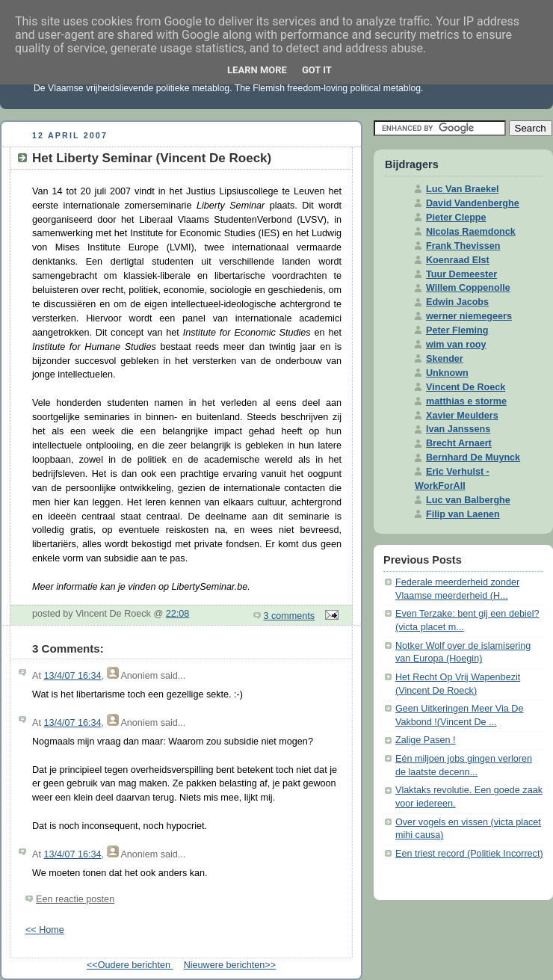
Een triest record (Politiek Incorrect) (469, 854)
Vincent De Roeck (466, 387)
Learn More (257, 70)
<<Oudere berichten (130, 965)
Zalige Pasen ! (426, 740)
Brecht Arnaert (459, 443)
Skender (445, 359)
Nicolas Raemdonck (471, 232)
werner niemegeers (469, 316)
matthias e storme (466, 401)
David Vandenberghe (473, 203)
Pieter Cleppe (456, 218)
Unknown (447, 373)
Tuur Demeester (461, 274)
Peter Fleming (457, 330)
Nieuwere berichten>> (230, 965)
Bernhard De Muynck (473, 457)
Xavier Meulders (462, 416)
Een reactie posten (75, 899)
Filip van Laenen (463, 514)
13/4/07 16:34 (72, 676)
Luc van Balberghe (468, 500)
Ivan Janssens (458, 429)
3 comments (290, 616)
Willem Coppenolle (468, 288)
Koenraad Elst (458, 260)
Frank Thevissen (463, 246)
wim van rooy (456, 345)
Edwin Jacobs (457, 302)
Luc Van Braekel (462, 189)
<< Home (45, 930)
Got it (317, 70)
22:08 (178, 614)
